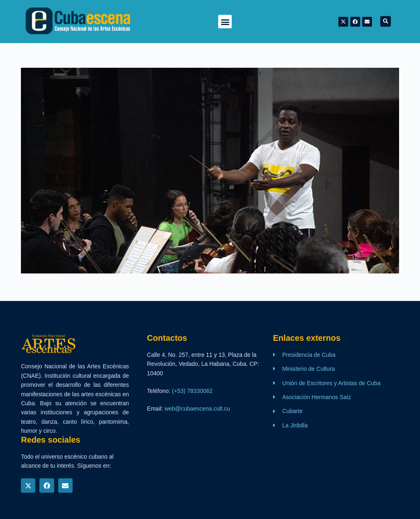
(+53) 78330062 (192, 391)
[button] (225, 22)
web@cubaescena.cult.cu (197, 409)
